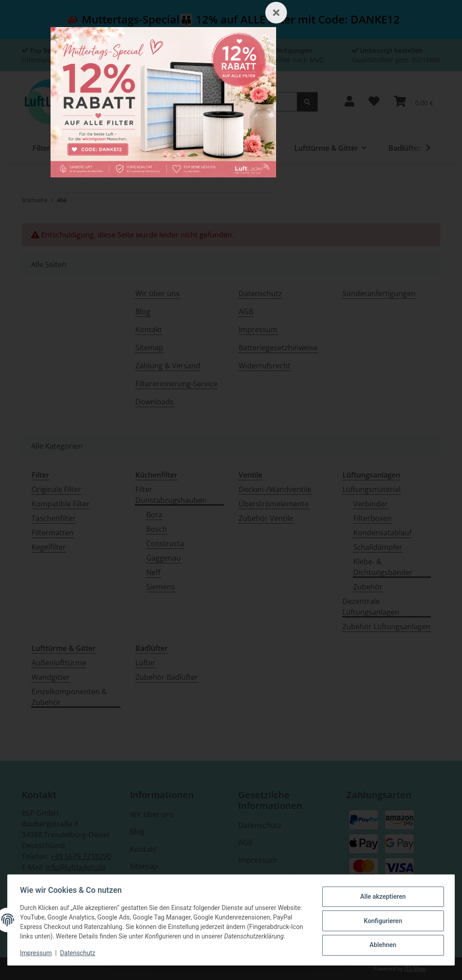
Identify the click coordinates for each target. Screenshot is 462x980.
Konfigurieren (381, 916)
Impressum (38, 953)
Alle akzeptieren (381, 893)
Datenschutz (80, 953)
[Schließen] (276, 13)
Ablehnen (381, 939)
